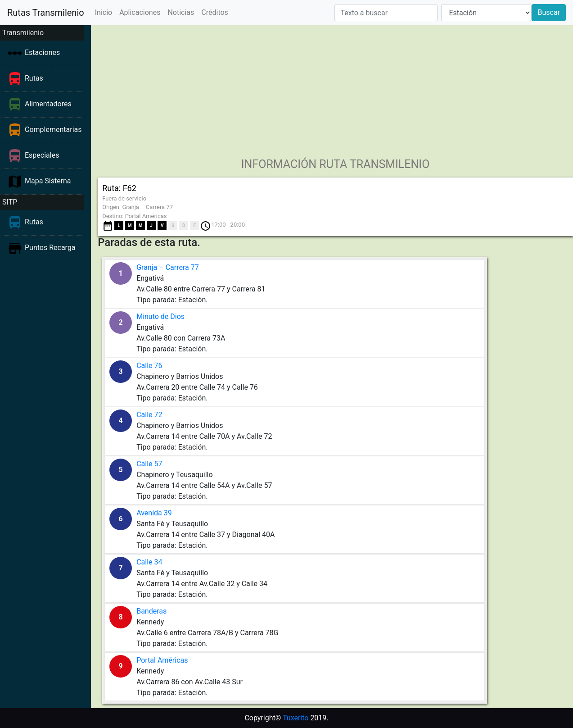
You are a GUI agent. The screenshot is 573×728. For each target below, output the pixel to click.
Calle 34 (149, 562)
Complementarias (53, 130)
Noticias (181, 12)
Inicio (104, 12)
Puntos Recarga (50, 248)
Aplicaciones (140, 12)
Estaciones (42, 52)
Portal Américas (162, 660)
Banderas (151, 611)
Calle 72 (149, 415)
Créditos (215, 12)
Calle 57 (149, 464)
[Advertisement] (332, 88)
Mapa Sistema (48, 181)
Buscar (549, 12)
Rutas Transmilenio (46, 13)
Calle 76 (149, 366)
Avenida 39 (154, 513)
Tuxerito (296, 718)
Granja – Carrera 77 (168, 267)
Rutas (34, 78)
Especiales (42, 155)
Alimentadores (48, 104)
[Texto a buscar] (386, 13)
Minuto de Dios (160, 316)
